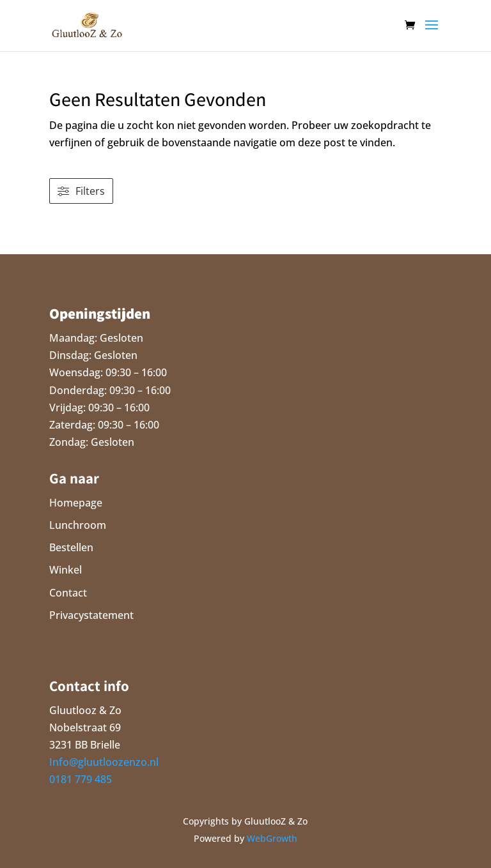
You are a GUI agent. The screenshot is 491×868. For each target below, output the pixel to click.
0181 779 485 (81, 779)
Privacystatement (91, 615)
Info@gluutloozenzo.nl (104, 762)
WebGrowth (272, 838)
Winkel (66, 570)
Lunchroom (78, 525)
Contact (68, 593)
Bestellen (71, 547)
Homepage (76, 503)
